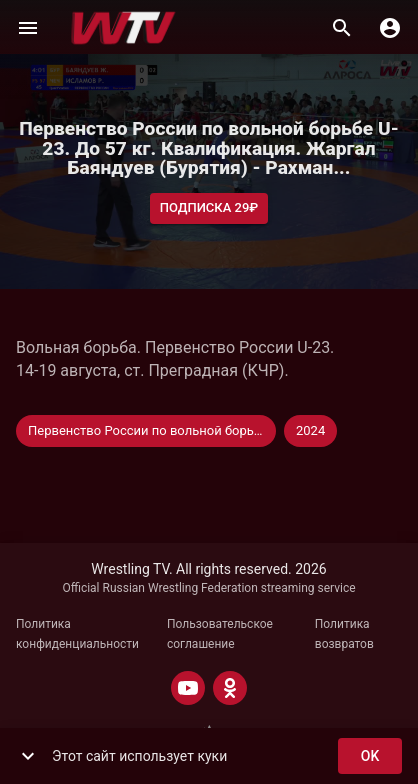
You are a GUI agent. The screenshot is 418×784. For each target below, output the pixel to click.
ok (370, 756)
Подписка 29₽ (209, 208)
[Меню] (28, 28)
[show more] (28, 756)
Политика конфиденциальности (77, 634)
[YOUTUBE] (188, 688)
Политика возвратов (344, 634)
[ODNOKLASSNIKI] (230, 688)
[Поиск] (342, 28)
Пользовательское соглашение (220, 634)
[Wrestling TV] (123, 28)
